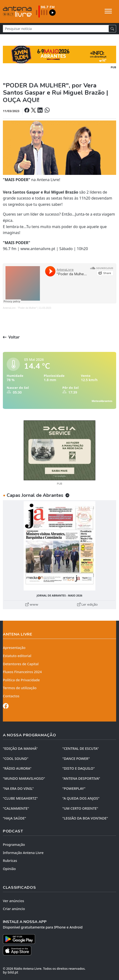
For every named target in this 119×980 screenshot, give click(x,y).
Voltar (11, 337)
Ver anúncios (14, 901)
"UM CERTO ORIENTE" (80, 808)
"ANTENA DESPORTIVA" (81, 778)
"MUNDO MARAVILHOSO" (24, 778)
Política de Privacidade (21, 680)
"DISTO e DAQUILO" (79, 768)
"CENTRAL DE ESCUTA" (81, 748)
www (32, 604)
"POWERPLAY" (74, 788)
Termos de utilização (20, 688)
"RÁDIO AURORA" (17, 768)
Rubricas (10, 861)
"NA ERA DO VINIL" (18, 788)
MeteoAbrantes (102, 401)
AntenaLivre (9, 308)
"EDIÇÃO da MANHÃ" (20, 748)
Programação (14, 845)
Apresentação (14, 648)
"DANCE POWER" (76, 759)
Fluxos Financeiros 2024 (22, 672)
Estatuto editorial (17, 656)
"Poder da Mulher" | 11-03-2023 (34, 308)
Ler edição (87, 604)
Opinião (9, 869)
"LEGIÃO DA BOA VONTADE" (85, 818)
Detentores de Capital (21, 664)
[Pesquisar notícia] (56, 29)
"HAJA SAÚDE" (14, 818)
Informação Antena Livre (23, 853)
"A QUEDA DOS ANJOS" (81, 798)
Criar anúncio (14, 909)
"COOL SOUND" (16, 759)
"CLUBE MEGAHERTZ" (20, 798)
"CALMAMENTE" (16, 808)
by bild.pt (11, 972)
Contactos (11, 696)
